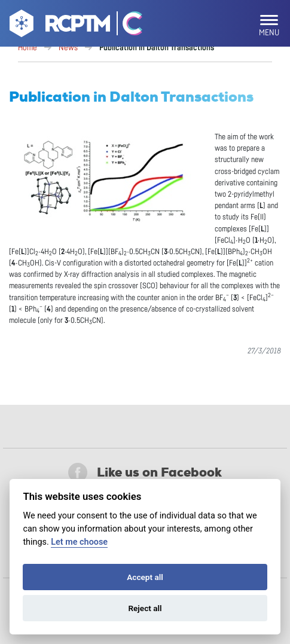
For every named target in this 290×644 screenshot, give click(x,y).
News (68, 48)
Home (28, 48)
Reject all (145, 608)
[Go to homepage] (58, 26)
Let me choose (79, 542)
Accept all (145, 577)
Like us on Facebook (145, 472)
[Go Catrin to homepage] (127, 26)
